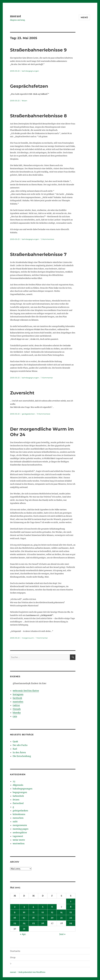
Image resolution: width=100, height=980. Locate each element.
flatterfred (18, 803)
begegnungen (20, 792)
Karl (15, 749)
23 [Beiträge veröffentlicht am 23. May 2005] (15, 923)
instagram (18, 694)
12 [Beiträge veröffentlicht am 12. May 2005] (43, 912)
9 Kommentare (44, 414)
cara (15, 716)
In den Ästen (19, 752)
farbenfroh (18, 796)
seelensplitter (20, 833)
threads (17, 709)
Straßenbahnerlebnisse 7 (38, 254)
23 (14, 781)
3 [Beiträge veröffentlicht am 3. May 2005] (24, 907)
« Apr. (23, 934)
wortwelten (19, 843)
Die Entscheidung (22, 756)
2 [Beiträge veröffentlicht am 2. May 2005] (15, 907)
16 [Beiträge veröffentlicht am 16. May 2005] (15, 918)
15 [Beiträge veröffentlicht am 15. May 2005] (71, 912)
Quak (15, 741)
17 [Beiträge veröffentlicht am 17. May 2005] (24, 918)
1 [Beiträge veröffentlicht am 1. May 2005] (71, 901)
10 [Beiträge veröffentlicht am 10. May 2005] (24, 912)
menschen (18, 818)
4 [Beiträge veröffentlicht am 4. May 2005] (33, 907)
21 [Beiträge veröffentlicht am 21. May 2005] (61, 918)
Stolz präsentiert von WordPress (32, 972)
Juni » (62, 934)
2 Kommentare (48, 239)
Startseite (15, 951)
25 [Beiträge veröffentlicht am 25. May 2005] (33, 923)
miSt (15, 822)
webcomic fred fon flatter (26, 691)
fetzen (25, 101)
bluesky (17, 713)
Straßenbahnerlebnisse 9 (38, 50)
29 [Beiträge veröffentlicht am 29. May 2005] (71, 923)
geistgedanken (28, 414)
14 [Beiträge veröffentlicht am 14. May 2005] (61, 912)
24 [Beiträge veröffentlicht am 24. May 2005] (24, 923)
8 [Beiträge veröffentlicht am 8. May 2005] (71, 907)
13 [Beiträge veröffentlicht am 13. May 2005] (52, 912)
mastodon (18, 702)
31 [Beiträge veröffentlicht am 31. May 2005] (24, 929)
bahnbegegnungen (30, 71)
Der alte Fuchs (20, 745)
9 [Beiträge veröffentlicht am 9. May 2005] (15, 912)
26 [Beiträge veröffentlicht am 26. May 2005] (43, 923)
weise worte (19, 840)
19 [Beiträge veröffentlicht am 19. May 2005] (43, 918)
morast (16, 16)
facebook (17, 698)
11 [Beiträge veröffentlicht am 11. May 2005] (33, 912)
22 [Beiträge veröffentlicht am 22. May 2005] (71, 918)
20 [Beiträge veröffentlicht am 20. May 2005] (52, 918)
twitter (16, 705)
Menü (84, 17)
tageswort (18, 836)
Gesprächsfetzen (29, 86)
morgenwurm (28, 638)
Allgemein (18, 785)
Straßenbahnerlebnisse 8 (38, 116)
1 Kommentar (47, 378)
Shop (13, 957)
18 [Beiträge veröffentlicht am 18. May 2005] (33, 918)
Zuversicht (22, 393)
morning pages (21, 829)
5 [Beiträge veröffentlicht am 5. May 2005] (43, 907)
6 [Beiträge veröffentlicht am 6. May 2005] (52, 907)
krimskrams (19, 814)
